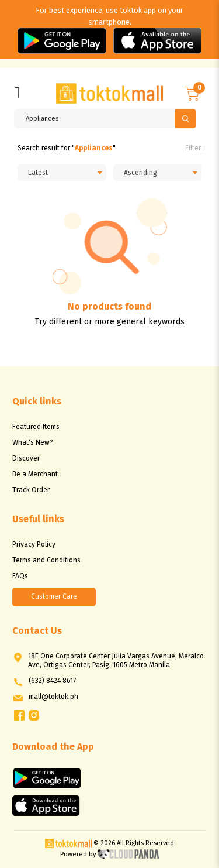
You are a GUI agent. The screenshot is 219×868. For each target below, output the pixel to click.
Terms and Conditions (46, 560)
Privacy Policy (34, 544)
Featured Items (36, 427)
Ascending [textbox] (140, 173)
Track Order (31, 490)
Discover (26, 458)
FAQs (20, 576)
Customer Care (54, 596)
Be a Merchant (35, 474)
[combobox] (62, 172)
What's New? (33, 442)
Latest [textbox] (38, 173)
